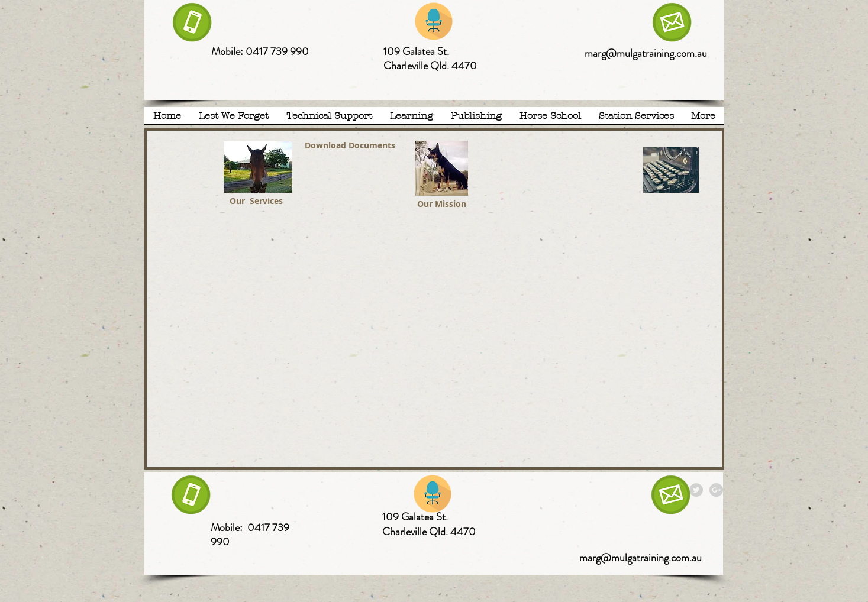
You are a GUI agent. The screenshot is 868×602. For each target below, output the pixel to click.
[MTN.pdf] (442, 170)
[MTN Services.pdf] (258, 169)
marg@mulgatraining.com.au (646, 53)
